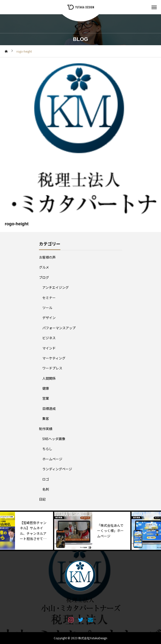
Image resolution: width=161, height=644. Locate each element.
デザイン (49, 318)
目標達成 (49, 408)
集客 (46, 418)
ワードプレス (52, 368)
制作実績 (46, 429)
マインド (49, 348)
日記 (42, 499)
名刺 (46, 489)
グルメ (44, 267)
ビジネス (49, 338)
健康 (46, 388)
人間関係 (49, 378)
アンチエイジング (56, 287)
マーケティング (54, 358)
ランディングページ (57, 469)
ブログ (44, 277)
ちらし (47, 449)
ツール (47, 308)
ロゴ (46, 479)
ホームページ (52, 459)
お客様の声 (47, 257)
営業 (46, 398)
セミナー (49, 298)
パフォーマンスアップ (59, 328)
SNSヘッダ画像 (54, 439)
